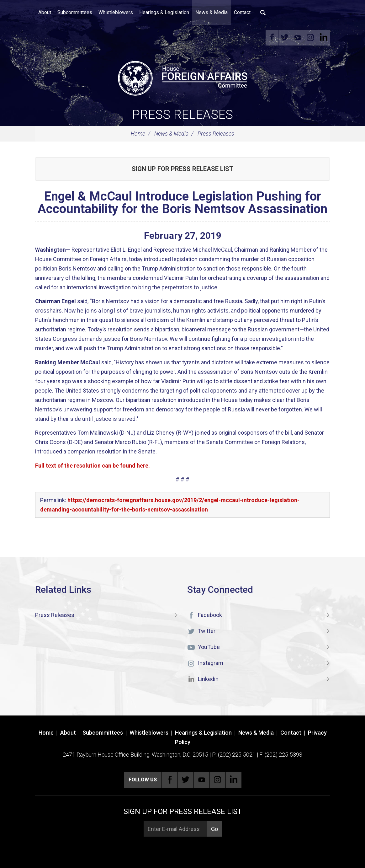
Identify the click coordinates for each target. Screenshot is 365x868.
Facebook (272, 38)
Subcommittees (75, 12)
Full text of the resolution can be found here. (93, 466)
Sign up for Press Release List (182, 169)
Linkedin (324, 38)
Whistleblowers (116, 12)
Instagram (311, 38)
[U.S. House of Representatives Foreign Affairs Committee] (182, 77)
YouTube (298, 38)
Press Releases (182, 115)
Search (263, 13)
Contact (242, 12)
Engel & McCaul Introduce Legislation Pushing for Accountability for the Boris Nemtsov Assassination (182, 203)
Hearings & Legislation (164, 12)
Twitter (285, 38)
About (45, 12)
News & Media (212, 12)
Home (138, 134)
